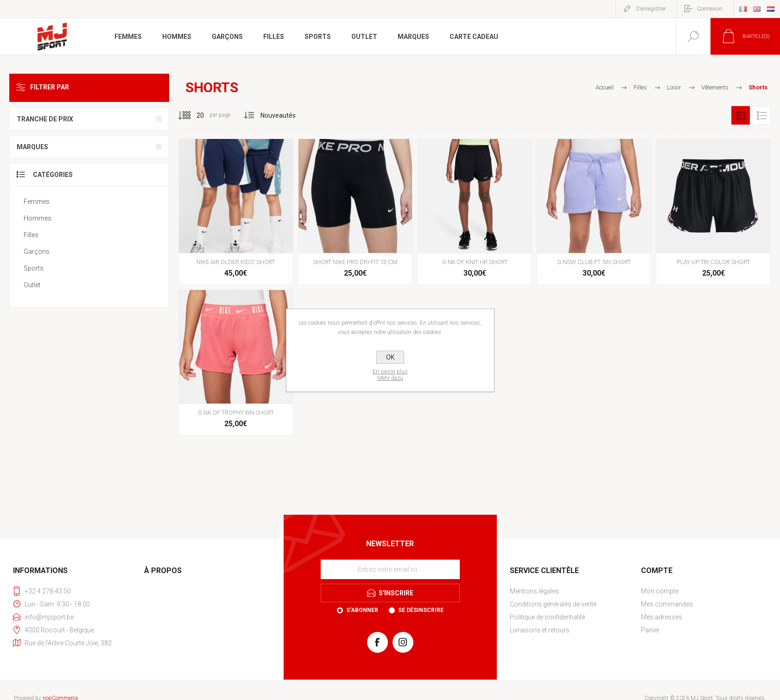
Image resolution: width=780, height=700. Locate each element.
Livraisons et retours (540, 630)
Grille (741, 115)
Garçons (37, 252)
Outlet (32, 285)
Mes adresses (662, 617)
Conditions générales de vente (553, 604)
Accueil (605, 87)
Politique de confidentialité (547, 617)
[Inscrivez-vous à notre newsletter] (390, 569)
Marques (32, 147)
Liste (761, 115)
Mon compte (660, 591)
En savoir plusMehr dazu (390, 375)
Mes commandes (667, 604)
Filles (31, 235)
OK (390, 357)
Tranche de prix (45, 119)
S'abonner (362, 610)
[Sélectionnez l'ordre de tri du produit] (278, 115)
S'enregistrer (651, 9)
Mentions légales (534, 591)
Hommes (38, 218)
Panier (650, 630)
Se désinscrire (421, 610)
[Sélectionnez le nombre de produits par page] (193, 115)
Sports (34, 268)
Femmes (37, 202)
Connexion (710, 9)
